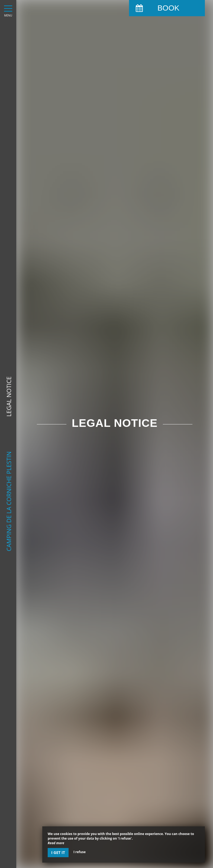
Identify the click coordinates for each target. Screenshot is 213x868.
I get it (58, 852)
